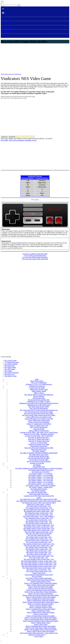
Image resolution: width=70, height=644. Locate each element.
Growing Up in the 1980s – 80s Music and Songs (39, 434)
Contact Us (58, 640)
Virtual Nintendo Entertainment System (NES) (39, 575)
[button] (1, 4)
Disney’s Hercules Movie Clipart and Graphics (41, 616)
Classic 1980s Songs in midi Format (39, 420)
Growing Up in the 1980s (37, 388)
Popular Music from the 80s (39, 446)
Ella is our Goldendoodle (39, 383)
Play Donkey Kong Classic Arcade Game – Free (39, 527)
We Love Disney (37, 576)
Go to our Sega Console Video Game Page (35, 259)
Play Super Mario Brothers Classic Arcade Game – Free (39, 566)
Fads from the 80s (39, 429)
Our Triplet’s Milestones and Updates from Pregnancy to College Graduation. (39, 468)
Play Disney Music (10, 367)
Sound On (4, 137)
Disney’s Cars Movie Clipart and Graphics (41, 604)
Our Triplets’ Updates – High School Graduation (41, 486)
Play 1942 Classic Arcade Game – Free (39, 506)
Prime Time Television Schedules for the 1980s (39, 448)
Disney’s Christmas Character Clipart (41, 607)
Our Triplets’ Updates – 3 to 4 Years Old (41, 479)
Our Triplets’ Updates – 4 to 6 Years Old (41, 480)
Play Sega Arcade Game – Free (39, 558)
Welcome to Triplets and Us (37, 635)
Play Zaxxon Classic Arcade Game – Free (39, 571)
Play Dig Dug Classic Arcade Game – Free (39, 523)
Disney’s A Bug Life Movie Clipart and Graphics (41, 597)
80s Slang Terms (10, 366)
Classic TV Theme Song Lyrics (39, 426)
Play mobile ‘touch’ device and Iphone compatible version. (19, 140)
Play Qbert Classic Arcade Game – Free (39, 554)
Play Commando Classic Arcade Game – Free (39, 518)
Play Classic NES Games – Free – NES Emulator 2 (39, 516)
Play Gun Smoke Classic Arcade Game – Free (39, 540)
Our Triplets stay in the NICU (41, 472)
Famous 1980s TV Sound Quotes (39, 431)
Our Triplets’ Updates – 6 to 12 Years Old (41, 484)
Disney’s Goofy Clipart (41, 614)
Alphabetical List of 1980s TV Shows (39, 401)
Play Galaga (8, 371)
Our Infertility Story (39, 467)
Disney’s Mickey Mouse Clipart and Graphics (41, 585)
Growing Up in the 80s (37, 463)
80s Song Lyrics (9, 374)
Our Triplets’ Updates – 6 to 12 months (41, 482)
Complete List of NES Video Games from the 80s (39, 496)
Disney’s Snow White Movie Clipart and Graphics (41, 628)
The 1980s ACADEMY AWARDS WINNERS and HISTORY (39, 453)
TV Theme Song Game (12, 362)
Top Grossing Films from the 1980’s (39, 458)
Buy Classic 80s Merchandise (39, 408)
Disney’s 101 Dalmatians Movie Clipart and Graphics (41, 583)
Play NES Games (10, 369)
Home (37, 379)
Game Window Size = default (25, 137)
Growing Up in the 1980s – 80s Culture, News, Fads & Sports (39, 432)
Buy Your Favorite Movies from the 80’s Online (39, 414)
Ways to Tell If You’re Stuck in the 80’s (39, 462)
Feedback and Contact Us (37, 386)
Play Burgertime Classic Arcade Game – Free (39, 513)
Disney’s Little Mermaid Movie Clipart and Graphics (41, 619)
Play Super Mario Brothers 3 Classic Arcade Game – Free (39, 563)
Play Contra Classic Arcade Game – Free (39, 520)
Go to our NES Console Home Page (35, 256)
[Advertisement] (35, 59)
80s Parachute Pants (39, 398)
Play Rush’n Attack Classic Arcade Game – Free (39, 556)
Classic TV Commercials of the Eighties (39, 424)
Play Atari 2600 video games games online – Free (39, 510)
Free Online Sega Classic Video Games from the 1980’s (39, 503)
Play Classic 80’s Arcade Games (37, 492)
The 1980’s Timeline (39, 451)
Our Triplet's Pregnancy (12, 373)
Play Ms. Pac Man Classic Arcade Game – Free (39, 546)
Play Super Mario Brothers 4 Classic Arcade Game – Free (39, 564)
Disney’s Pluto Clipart (41, 624)
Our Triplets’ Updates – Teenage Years (41, 487)
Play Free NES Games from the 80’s (39, 535)
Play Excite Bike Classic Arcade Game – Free (39, 532)
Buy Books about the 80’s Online (39, 407)
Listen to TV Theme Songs (39, 443)
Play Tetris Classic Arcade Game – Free (39, 570)
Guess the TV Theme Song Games (39, 441)
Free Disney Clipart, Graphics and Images (39, 578)
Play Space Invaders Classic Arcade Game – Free (39, 559)
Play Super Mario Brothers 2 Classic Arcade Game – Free (39, 561)
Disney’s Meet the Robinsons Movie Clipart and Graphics (41, 621)
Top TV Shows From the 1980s (39, 460)
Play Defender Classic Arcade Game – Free (39, 522)
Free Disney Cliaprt (11, 376)
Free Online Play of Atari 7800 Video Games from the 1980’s (39, 499)
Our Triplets (37, 465)
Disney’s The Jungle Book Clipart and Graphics (41, 590)
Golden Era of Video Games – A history (39, 504)
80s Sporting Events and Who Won (39, 400)
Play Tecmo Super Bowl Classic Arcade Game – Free (39, 568)
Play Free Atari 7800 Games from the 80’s (39, 534)
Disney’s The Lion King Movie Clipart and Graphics (41, 592)
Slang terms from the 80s (39, 450)
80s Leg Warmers (39, 396)
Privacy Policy (39, 636)
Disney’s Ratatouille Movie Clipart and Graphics (41, 626)
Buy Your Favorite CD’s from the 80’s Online (39, 412)
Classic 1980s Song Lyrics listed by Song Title (39, 419)
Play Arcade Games (11, 361)
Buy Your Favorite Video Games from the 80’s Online (39, 415)
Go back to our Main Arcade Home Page (35, 254)
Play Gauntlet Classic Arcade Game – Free (39, 539)
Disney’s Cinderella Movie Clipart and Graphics (41, 609)
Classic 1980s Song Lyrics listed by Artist (39, 417)
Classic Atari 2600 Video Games (39, 494)
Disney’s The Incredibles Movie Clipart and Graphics (41, 630)
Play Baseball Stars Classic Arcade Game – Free (39, 511)
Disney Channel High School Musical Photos (41, 580)
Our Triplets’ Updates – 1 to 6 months (41, 474)
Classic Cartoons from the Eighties (39, 422)
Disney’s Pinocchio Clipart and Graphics (41, 588)
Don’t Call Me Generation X (39, 427)
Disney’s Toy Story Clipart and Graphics (41, 594)
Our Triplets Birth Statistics (39, 489)
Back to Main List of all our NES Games (11, 74)
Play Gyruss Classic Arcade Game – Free (39, 542)
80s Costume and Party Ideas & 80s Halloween (39, 395)
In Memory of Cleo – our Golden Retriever (39, 384)
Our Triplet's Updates (11, 364)
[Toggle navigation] (3, 2)
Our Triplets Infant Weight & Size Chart (41, 470)
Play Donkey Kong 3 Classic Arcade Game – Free (39, 525)
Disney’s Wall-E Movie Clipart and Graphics (41, 631)
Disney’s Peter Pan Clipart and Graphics (41, 587)
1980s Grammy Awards (39, 391)
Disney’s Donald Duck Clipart (41, 611)
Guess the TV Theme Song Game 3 (39, 439)
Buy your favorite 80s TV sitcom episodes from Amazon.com (39, 410)
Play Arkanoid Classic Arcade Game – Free (39, 508)
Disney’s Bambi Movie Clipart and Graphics (41, 600)
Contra (39, 498)
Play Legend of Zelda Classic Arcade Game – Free (39, 544)
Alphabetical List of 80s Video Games (39, 405)
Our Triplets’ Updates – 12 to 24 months (41, 475)
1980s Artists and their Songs (39, 389)
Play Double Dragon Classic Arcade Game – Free (39, 530)
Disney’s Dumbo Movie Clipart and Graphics (41, 612)
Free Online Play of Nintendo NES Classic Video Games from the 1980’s (39, 501)
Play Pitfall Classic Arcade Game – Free (39, 551)
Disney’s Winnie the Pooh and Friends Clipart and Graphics (41, 595)
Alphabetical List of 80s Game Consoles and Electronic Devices (39, 403)
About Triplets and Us (37, 381)
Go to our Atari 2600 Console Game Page (35, 257)
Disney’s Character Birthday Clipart (41, 606)
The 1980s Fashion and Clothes (39, 455)
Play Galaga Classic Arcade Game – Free (39, 537)
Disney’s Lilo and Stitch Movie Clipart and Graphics (41, 618)
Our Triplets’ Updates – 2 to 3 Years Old (41, 477)
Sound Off (12, 137)
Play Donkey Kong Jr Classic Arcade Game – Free (39, 528)
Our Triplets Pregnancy (39, 491)
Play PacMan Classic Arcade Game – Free (39, 547)
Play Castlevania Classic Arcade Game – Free (39, 515)
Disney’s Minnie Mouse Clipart (41, 623)
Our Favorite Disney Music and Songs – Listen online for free (39, 633)
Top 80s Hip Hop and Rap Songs (39, 456)
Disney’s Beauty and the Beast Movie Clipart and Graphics (41, 602)
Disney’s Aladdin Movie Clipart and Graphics (41, 599)
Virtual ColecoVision (39, 573)
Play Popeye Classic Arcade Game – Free (39, 552)
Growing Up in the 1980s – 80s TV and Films (39, 436)
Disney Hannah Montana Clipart (41, 582)
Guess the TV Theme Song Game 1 (39, 438)
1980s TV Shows (39, 393)
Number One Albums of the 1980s (39, 444)
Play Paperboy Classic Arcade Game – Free (39, 549)
